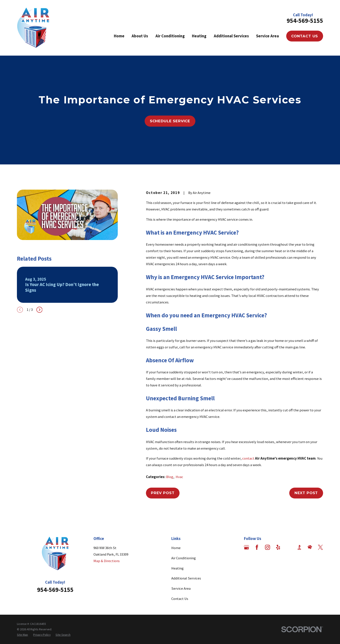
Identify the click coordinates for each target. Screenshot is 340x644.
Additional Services (186, 578)
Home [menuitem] (119, 36)
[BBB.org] (299, 547)
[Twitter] (320, 547)
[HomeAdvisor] (310, 547)
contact (248, 458)
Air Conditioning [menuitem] (170, 36)
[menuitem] (22, 635)
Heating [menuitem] (199, 36)
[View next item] (39, 310)
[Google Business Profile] (246, 547)
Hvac (179, 477)
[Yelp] (278, 547)
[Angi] (289, 547)
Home (176, 548)
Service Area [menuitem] (267, 36)
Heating (177, 568)
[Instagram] (267, 547)
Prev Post (163, 493)
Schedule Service (170, 121)
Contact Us (305, 36)
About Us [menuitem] (140, 36)
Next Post (306, 493)
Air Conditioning (184, 558)
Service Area (181, 589)
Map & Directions (107, 561)
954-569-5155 (305, 21)
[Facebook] (257, 547)
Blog (170, 477)
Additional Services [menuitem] (231, 36)
